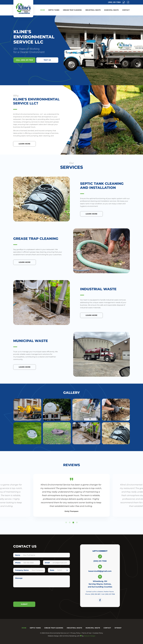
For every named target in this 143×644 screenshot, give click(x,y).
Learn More (98, 214)
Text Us (47, 60)
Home (43, 10)
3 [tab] (73, 525)
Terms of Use (87, 633)
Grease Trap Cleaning (72, 10)
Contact (126, 10)
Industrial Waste (93, 10)
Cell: (115, 594)
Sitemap (118, 628)
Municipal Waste (111, 10)
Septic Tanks (54, 10)
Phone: (100, 594)
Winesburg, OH (107, 581)
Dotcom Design (90, 636)
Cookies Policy (98, 633)
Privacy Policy (76, 633)
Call (24, 60)
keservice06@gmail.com (107, 571)
